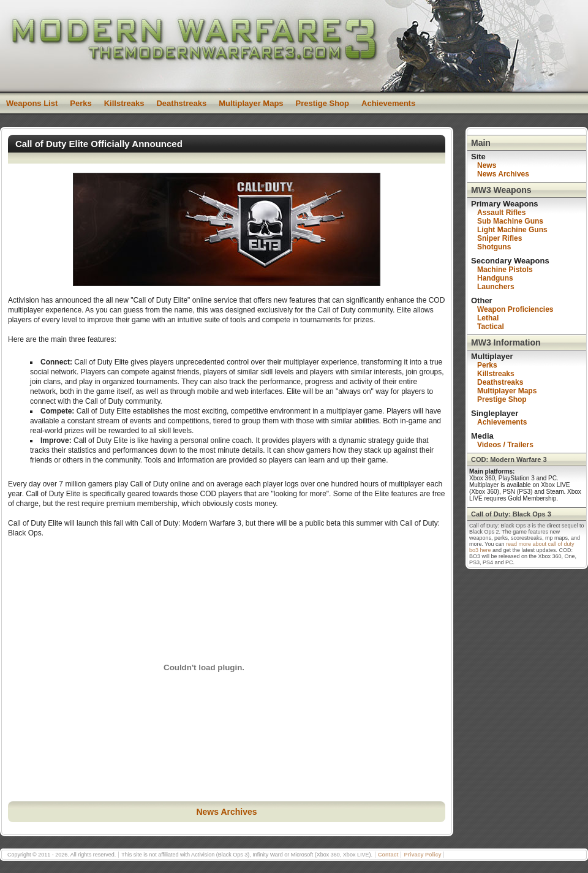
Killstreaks (124, 103)
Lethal (488, 318)
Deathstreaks (181, 103)
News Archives (226, 812)
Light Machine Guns (512, 230)
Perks (81, 103)
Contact (388, 855)
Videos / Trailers (505, 445)
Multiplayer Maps (251, 103)
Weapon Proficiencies (515, 309)
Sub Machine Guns (510, 221)
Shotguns (494, 247)
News (487, 165)
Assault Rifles (501, 213)
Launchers (496, 287)
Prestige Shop (322, 103)
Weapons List (32, 103)
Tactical (491, 327)
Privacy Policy (422, 855)
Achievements (388, 103)
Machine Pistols (505, 270)
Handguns (495, 278)
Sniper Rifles (499, 238)
